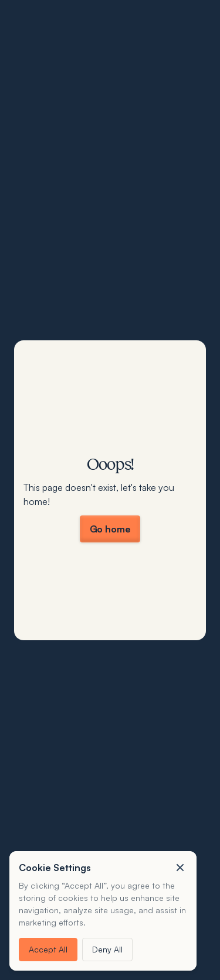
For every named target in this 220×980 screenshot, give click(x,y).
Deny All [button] (107, 949)
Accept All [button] (48, 949)
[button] (180, 868)
